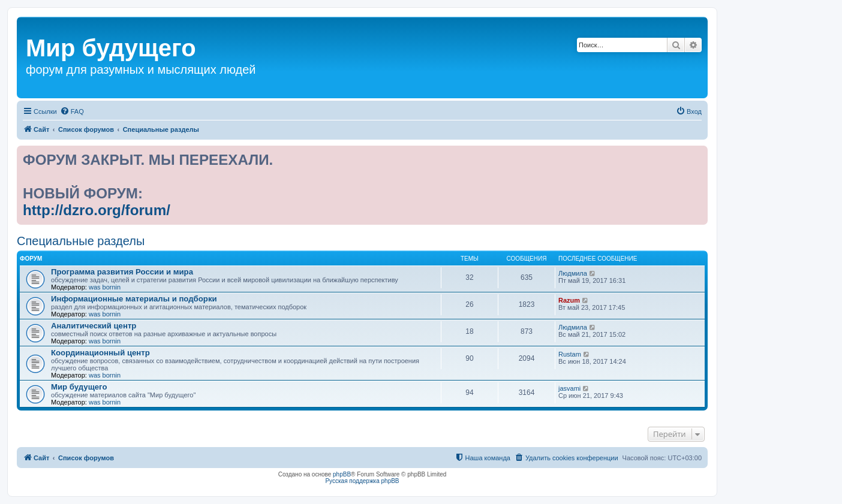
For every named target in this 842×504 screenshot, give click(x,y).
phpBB (342, 474)
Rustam (570, 354)
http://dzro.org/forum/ (97, 210)
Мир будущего (79, 387)
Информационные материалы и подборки (134, 299)
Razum (569, 300)
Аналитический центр (94, 326)
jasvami (569, 388)
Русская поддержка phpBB (362, 481)
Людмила (573, 273)
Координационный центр (100, 353)
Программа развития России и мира (122, 272)
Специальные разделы (81, 241)
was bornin (105, 287)
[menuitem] (72, 111)
